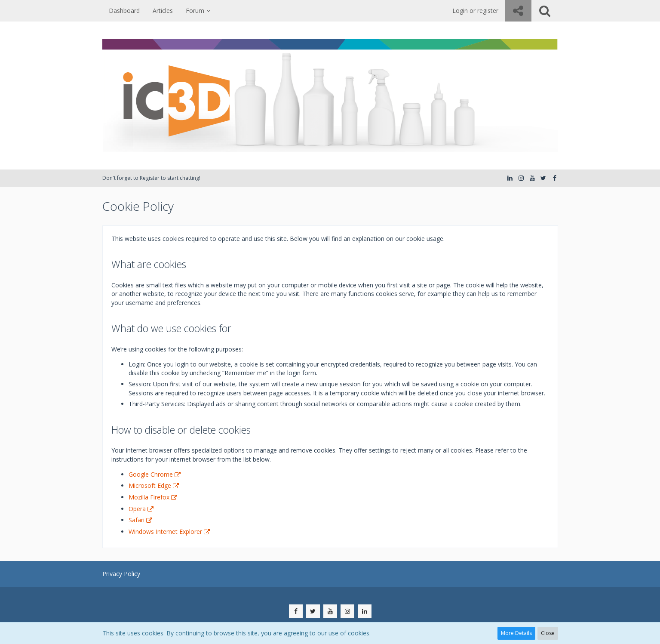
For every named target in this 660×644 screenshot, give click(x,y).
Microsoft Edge (150, 485)
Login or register (475, 11)
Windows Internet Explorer (165, 532)
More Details (516, 633)
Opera (137, 509)
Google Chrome (151, 474)
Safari (137, 520)
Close (548, 633)
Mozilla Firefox (149, 497)
